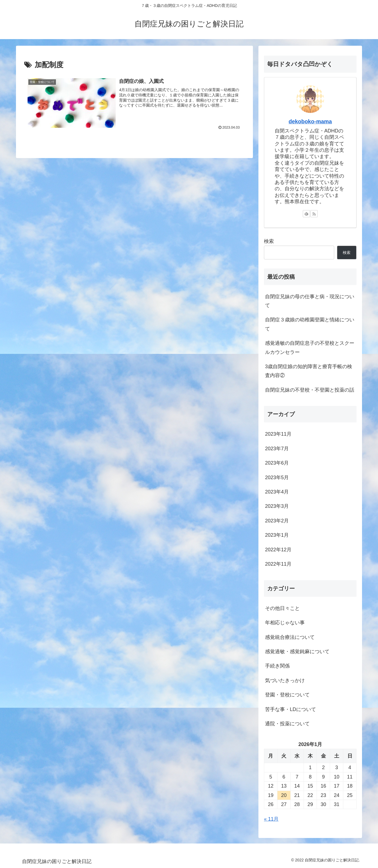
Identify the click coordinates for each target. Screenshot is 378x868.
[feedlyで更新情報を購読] (306, 214)
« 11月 (271, 819)
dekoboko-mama (310, 121)
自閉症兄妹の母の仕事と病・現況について (310, 301)
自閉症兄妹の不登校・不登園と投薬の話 (310, 390)
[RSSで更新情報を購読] (314, 214)
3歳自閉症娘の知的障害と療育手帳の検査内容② (309, 371)
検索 (269, 241)
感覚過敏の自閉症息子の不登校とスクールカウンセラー (310, 348)
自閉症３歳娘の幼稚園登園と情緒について (310, 324)
